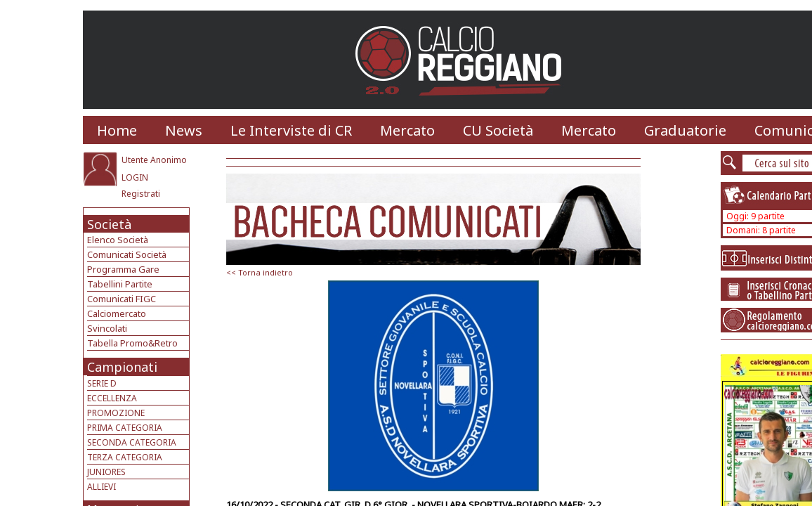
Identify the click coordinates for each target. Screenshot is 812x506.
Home (117, 130)
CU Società (498, 130)
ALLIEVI (101, 487)
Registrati (141, 194)
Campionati (122, 367)
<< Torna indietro (260, 272)
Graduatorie (685, 130)
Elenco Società (118, 240)
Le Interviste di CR (291, 130)
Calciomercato (117, 313)
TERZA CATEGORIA (125, 457)
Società (109, 224)
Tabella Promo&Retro (132, 343)
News (184, 130)
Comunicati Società (127, 254)
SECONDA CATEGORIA (132, 442)
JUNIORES (106, 472)
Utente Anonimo (154, 160)
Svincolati (107, 328)
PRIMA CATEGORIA (125, 428)
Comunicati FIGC (122, 299)
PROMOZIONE (116, 413)
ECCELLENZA (112, 398)
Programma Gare (123, 269)
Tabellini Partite (120, 284)
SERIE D (102, 383)
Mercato (407, 130)
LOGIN (135, 177)
